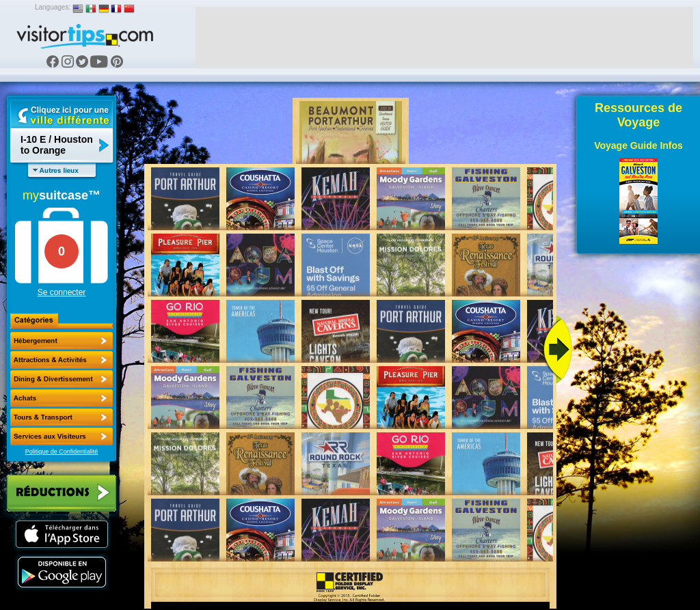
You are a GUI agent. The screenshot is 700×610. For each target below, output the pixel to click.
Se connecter (62, 292)
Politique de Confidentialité (62, 452)
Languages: (53, 7)
